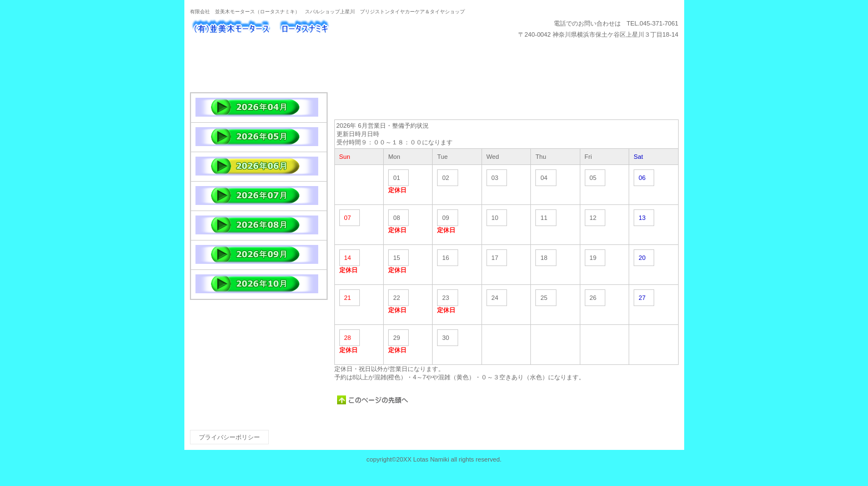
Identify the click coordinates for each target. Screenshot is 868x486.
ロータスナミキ (301, 28)
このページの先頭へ (373, 400)
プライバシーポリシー (229, 437)
